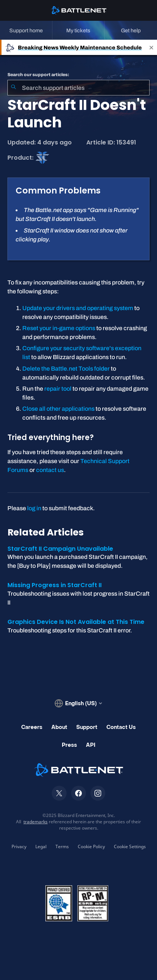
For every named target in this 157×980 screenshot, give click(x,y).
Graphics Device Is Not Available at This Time (76, 622)
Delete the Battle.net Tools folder (66, 369)
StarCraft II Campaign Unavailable (60, 549)
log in (34, 508)
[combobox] (78, 88)
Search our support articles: (38, 75)
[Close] (151, 47)
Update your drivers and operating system (78, 308)
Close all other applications (58, 409)
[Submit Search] (13, 88)
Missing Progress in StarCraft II (55, 585)
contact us (50, 470)
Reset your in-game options (59, 328)
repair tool (58, 389)
